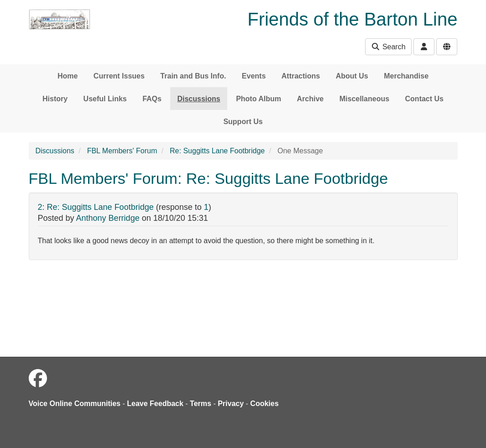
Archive (311, 99)
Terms (201, 404)
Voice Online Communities (75, 404)
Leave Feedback (155, 404)
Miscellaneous (364, 99)
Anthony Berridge (108, 218)
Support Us (243, 122)
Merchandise (406, 76)
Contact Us (424, 99)
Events (254, 76)
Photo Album (259, 99)
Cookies (264, 404)
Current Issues (119, 76)
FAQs (152, 99)
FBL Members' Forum (122, 151)
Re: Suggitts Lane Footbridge (217, 151)
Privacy (231, 404)
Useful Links (105, 99)
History (55, 99)
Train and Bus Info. (193, 76)
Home (68, 76)
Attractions (301, 76)
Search (388, 47)
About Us (352, 76)
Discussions (199, 99)
